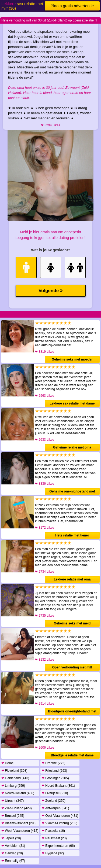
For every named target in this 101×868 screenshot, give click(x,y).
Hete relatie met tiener (72, 535)
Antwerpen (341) (55, 808)
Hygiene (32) (53, 853)
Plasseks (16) (53, 831)
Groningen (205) (55, 778)
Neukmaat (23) (54, 838)
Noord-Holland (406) (18, 793)
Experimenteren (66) (58, 846)
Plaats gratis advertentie (72, 6)
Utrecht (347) (13, 801)
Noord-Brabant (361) (58, 786)
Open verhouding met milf (72, 667)
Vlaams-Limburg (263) (60, 823)
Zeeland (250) (54, 801)
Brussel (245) (13, 816)
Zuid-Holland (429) (17, 808)
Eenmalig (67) (13, 861)
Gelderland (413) (15, 778)
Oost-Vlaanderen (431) (60, 816)
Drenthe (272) (53, 763)
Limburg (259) (13, 786)
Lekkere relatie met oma (72, 579)
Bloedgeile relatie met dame (72, 755)
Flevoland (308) (14, 771)
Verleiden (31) (13, 846)
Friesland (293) (54, 771)
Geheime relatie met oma (72, 447)
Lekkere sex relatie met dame (72, 403)
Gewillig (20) (12, 853)
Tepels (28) (11, 838)
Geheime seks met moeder (72, 359)
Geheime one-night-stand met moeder (72, 492)
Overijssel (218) (55, 793)
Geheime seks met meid (72, 623)
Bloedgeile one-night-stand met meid (72, 712)
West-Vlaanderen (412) (20, 831)
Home (7, 763)
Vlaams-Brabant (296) (19, 823)
